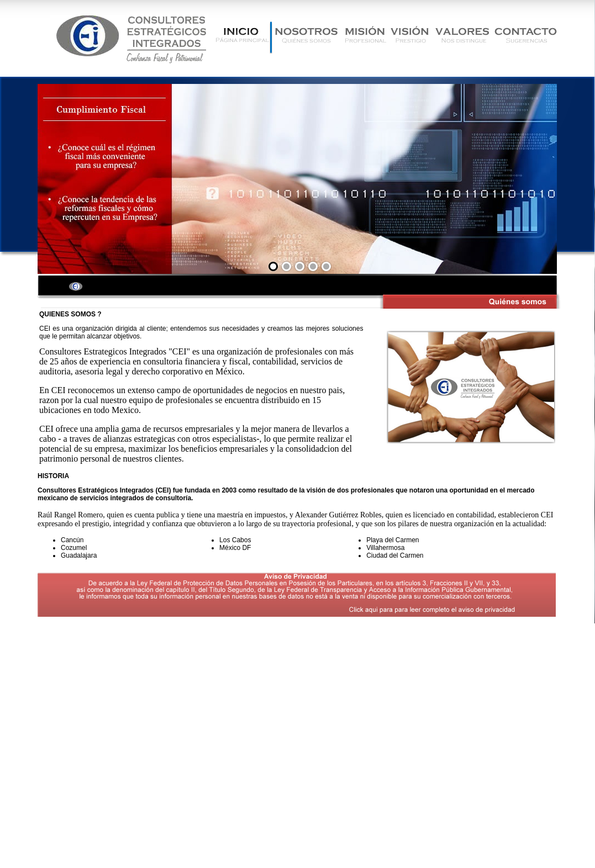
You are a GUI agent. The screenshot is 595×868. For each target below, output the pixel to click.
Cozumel (74, 548)
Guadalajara (79, 555)
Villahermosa (385, 548)
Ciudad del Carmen (395, 555)
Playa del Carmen (393, 540)
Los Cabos (235, 540)
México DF (235, 548)
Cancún (72, 540)
